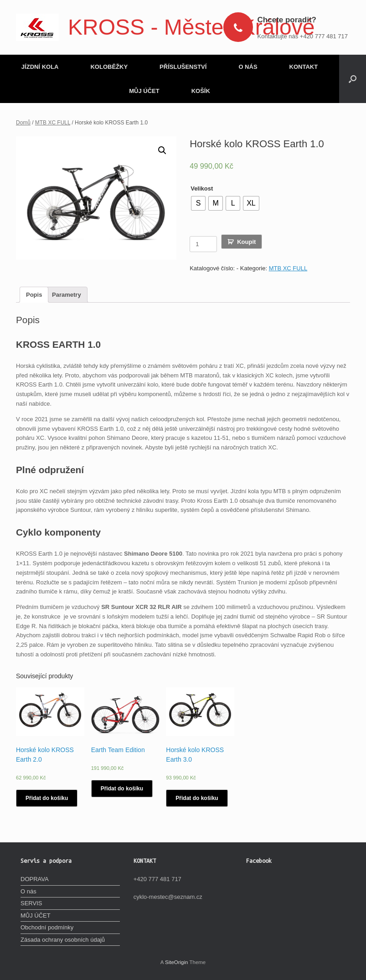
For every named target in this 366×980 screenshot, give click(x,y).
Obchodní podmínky (47, 927)
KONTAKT (304, 67)
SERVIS (31, 903)
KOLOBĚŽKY (109, 67)
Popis (34, 295)
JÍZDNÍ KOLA (40, 67)
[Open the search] (353, 79)
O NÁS (248, 67)
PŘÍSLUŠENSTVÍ (183, 67)
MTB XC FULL (53, 123)
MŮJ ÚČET (144, 91)
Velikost (202, 188)
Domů (23, 123)
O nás (28, 891)
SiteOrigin (177, 962)
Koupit (246, 242)
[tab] (34, 295)
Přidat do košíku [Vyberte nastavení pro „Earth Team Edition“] (122, 789)
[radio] (198, 203)
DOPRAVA (35, 879)
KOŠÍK (201, 91)
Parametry (67, 295)
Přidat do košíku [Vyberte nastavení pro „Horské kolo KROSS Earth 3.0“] (197, 798)
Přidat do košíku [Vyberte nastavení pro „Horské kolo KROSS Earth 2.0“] (47, 798)
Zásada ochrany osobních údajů (63, 940)
